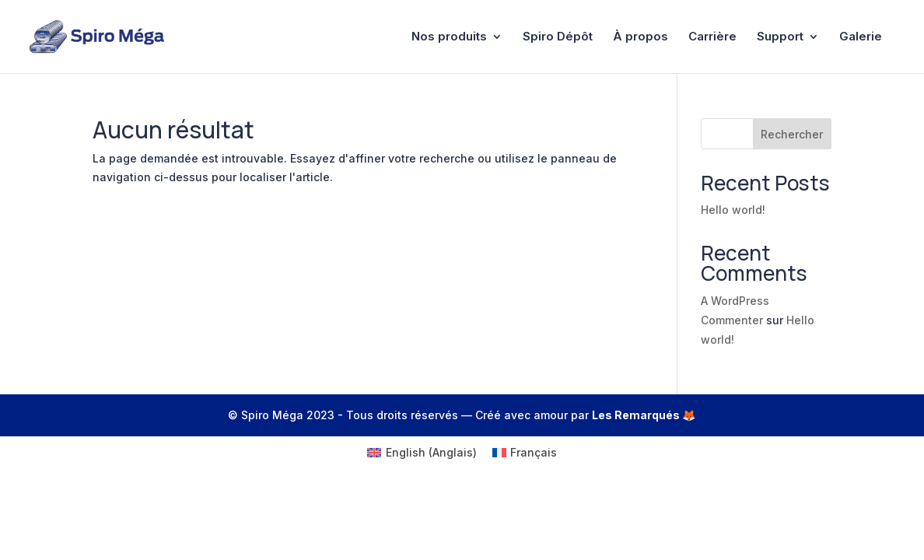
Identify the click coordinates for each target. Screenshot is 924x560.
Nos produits (449, 37)
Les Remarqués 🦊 (644, 415)
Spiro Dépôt (558, 37)
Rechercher (792, 134)
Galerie (861, 37)
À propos (640, 37)
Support (780, 37)
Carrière (712, 37)
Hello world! (733, 210)
